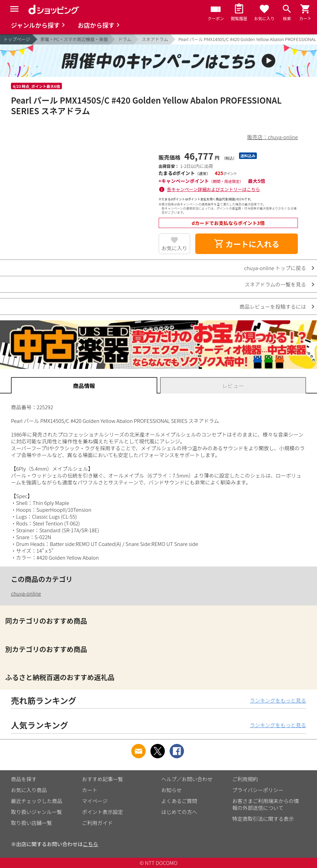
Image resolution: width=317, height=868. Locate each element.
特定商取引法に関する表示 (263, 819)
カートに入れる (247, 244)
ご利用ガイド (97, 823)
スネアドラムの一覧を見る (275, 284)
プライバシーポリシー (258, 790)
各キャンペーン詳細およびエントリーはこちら (213, 189)
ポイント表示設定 (103, 812)
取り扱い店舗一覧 (31, 823)
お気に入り (174, 248)
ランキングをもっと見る (278, 700)
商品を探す (24, 779)
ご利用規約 (245, 779)
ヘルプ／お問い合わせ (187, 779)
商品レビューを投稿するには (273, 306)
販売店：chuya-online (273, 137)
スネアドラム (155, 39)
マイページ (95, 801)
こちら (90, 844)
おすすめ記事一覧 (103, 779)
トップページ (17, 39)
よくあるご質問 (179, 801)
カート (90, 790)
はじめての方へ (179, 812)
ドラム (125, 39)
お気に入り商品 (29, 790)
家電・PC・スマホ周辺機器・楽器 (74, 39)
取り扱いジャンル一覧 (36, 812)
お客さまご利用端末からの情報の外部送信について (266, 804)
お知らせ (172, 790)
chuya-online (26, 593)
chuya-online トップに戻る (275, 268)
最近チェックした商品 (37, 801)
